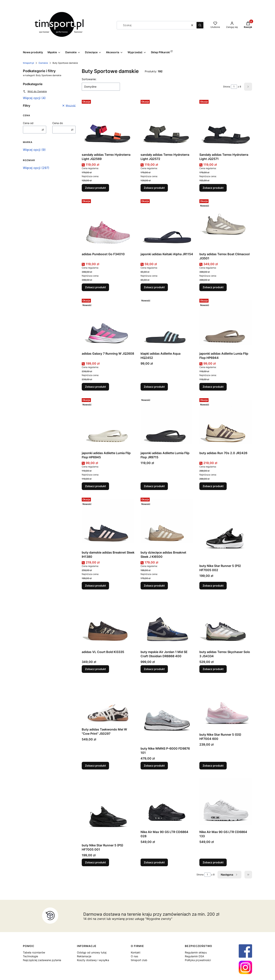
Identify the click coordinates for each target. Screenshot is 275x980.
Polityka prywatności (198, 960)
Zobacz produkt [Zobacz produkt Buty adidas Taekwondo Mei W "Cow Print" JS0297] (95, 766)
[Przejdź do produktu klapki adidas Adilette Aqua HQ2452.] (167, 324)
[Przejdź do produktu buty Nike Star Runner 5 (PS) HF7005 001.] (108, 809)
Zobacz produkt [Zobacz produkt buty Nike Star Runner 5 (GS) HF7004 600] (213, 766)
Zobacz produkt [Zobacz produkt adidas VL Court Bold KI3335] (95, 669)
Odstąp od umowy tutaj (92, 952)
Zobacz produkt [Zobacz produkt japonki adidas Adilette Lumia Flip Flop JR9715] (154, 486)
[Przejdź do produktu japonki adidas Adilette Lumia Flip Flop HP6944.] (226, 324)
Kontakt (136, 952)
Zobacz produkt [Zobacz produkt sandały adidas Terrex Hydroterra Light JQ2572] (154, 188)
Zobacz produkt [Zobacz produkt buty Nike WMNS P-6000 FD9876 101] (154, 766)
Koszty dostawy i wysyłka (93, 960)
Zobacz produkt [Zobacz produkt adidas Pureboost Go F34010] (95, 287)
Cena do (58, 123)
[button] (200, 25)
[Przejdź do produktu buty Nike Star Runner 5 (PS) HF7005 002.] (226, 529)
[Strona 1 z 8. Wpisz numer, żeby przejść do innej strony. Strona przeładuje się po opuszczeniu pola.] (234, 87)
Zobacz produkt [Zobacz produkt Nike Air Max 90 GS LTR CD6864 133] (213, 862)
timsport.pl (28, 63)
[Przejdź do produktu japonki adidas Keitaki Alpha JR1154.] (167, 224)
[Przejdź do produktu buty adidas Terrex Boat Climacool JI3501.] (226, 224)
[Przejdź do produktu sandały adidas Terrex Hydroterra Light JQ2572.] (167, 125)
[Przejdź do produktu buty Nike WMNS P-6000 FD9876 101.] (167, 712)
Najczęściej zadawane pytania (42, 960)
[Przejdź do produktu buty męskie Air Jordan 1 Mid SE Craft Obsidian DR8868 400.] (167, 622)
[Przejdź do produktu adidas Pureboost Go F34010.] (108, 224)
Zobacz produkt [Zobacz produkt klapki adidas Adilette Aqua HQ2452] (154, 387)
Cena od (28, 123)
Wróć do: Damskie (35, 91)
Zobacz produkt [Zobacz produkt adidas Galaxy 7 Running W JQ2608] (95, 387)
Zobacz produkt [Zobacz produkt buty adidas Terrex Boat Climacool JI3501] (213, 287)
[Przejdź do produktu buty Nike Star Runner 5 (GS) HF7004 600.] (226, 705)
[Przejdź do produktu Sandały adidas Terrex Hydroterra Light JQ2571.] (226, 125)
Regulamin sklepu (196, 952)
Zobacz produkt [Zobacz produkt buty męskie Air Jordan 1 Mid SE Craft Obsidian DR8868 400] (154, 669)
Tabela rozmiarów (34, 952)
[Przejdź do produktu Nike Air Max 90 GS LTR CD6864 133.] (226, 802)
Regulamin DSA (194, 956)
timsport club (139, 960)
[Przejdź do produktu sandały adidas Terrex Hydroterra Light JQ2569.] (108, 125)
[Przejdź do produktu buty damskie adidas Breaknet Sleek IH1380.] (108, 522)
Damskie (43, 63)
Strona (227, 87)
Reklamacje (84, 956)
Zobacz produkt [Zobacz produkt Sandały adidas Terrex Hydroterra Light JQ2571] (213, 188)
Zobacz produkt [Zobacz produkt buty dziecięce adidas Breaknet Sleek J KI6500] (154, 586)
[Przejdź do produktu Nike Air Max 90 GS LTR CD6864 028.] (167, 802)
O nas (134, 956)
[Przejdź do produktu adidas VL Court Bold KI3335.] (108, 622)
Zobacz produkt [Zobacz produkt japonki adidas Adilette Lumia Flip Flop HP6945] (95, 486)
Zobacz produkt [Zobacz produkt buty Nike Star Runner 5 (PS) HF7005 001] (95, 862)
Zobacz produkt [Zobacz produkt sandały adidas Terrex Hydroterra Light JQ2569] (95, 188)
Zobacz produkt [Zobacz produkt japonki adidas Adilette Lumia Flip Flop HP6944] (213, 387)
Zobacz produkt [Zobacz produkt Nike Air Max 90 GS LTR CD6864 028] (154, 862)
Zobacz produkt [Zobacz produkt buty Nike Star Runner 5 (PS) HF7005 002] (213, 586)
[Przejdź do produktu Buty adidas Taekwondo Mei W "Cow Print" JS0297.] (108, 702)
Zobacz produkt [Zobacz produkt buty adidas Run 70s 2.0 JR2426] (213, 486)
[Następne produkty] (229, 875)
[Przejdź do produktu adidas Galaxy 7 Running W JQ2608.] (108, 324)
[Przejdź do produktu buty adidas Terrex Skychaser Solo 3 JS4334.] (226, 622)
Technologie (30, 956)
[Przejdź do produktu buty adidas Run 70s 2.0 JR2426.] (226, 423)
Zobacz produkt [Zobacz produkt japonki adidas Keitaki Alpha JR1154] (154, 287)
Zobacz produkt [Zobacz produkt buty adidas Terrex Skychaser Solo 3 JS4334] (213, 669)
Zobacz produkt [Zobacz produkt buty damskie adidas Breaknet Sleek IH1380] (95, 586)
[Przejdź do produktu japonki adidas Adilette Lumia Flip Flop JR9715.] (167, 423)
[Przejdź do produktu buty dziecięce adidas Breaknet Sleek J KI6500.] (167, 522)
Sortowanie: (89, 79)
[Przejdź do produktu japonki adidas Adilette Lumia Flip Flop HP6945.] (108, 423)
